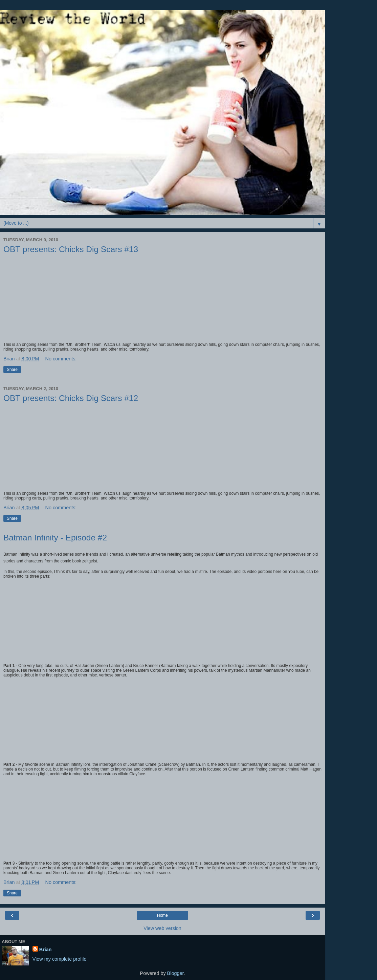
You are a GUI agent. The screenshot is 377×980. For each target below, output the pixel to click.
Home (162, 915)
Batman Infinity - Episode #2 (55, 538)
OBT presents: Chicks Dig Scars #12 (71, 398)
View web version (162, 928)
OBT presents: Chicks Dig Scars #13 (71, 249)
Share (12, 370)
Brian (46, 950)
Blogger (175, 973)
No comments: (61, 359)
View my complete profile (60, 959)
